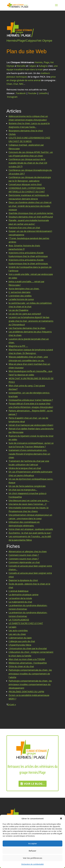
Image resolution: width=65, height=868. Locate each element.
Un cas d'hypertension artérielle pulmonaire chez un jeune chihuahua (30, 473)
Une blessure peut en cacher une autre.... (29, 501)
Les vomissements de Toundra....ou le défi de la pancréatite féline (30, 538)
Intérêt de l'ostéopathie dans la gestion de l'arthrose (30, 269)
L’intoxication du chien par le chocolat (28, 648)
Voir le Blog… (34, 784)
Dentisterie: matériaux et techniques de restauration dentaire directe (29, 197)
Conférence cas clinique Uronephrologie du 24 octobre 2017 (30, 172)
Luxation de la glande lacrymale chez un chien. (29, 341)
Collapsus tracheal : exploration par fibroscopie (26, 147)
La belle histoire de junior (21, 299)
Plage (46, 62)
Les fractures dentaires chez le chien (27, 328)
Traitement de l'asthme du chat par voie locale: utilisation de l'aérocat (29, 463)
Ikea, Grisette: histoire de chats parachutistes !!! (24, 247)
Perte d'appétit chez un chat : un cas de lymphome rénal (28, 420)
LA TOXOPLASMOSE (19, 620)
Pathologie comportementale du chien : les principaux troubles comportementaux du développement (30, 684)
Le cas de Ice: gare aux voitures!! (25, 314)
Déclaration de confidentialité (32, 864)
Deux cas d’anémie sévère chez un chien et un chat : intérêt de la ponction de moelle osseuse (30, 206)
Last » (13, 704)
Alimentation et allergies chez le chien (28, 551)
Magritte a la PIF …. (18, 346)
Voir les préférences (33, 858)
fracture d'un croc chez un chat (24, 228)
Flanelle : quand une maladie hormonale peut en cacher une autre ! (29, 222)
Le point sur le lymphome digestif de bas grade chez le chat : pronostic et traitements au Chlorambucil (31, 321)
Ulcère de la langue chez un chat (25, 468)
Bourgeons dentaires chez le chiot (26, 131)
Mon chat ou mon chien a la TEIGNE (27, 659)
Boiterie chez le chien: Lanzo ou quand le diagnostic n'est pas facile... (29, 125)
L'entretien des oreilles (20, 296)
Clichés (12, 134)
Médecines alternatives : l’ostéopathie (28, 663)
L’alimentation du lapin (20, 638)
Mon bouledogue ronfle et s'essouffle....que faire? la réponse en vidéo (30, 373)
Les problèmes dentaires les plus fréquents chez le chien (30, 333)
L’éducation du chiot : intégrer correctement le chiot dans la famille (31, 654)
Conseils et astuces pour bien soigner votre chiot (30, 575)
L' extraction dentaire (19, 292)
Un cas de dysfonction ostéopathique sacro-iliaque (31, 481)
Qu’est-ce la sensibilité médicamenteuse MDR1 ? (29, 697)
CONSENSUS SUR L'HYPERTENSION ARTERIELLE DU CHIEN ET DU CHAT (27, 190)
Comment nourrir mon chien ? (24, 555)
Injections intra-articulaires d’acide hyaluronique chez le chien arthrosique (28, 254)
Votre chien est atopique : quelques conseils (31, 529)
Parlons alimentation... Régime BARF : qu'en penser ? (31, 412)
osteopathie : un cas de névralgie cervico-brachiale (29, 395)
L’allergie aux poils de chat (22, 641)
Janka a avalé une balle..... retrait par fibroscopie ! (26, 283)
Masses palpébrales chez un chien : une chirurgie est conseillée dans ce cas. (28, 359)
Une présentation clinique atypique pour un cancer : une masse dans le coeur (30, 517)
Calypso (32, 66)
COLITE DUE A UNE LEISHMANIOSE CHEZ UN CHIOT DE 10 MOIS (29, 140)
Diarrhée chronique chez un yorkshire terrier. (31, 213)
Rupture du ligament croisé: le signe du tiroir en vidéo (31, 438)
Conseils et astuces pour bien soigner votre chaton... (30, 568)
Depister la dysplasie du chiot (23, 580)
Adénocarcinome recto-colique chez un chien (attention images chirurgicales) (28, 118)
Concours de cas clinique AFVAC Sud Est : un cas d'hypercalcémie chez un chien (31, 154)
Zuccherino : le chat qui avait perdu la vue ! (30, 533)
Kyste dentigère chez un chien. (24, 289)
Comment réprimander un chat (24, 562)
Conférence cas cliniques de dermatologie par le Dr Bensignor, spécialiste (30, 179)
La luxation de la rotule (20, 598)
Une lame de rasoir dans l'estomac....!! (27, 504)
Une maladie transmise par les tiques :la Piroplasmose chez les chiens (29, 509)
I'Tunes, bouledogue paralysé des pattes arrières (29, 240)
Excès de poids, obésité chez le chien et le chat (29, 586)
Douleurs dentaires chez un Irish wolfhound (31, 217)
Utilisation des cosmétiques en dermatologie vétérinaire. (24, 524)
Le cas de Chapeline (18, 310)
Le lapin (12, 627)
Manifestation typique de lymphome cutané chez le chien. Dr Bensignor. (31, 351)
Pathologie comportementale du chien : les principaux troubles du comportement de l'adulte (30, 674)
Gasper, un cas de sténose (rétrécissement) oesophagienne (30, 233)
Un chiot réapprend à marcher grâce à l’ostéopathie (27, 495)
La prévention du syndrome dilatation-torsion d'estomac (28, 607)
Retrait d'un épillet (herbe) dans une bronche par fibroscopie (31, 430)
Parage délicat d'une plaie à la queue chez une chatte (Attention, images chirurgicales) (31, 405)
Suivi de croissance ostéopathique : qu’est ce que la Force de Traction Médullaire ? (31, 445)
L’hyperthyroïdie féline (20, 645)
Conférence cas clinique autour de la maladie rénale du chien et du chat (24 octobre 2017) (28, 163)
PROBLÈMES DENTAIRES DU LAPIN (26, 692)
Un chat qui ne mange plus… (23, 490)
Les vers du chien (17, 634)
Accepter (33, 843)
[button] (61, 818)
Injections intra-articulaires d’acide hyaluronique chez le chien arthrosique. (28, 262)
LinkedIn (43, 93)
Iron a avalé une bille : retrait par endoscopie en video (31, 276)
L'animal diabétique (19, 591)
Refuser (32, 851)
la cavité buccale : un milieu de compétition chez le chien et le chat (30, 305)
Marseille (21, 66)
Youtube (32, 93)
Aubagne (43, 66)
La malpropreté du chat (20, 602)
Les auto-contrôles (18, 630)
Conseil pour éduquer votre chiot (25, 184)
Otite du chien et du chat (21, 666)
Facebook (21, 93)
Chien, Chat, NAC (15, 84)
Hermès (39, 62)
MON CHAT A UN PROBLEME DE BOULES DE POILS (31, 380)
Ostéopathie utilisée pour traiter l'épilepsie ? (31, 400)
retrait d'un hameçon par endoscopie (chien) (31, 425)
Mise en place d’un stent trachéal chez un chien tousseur (29, 366)
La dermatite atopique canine (23, 595)
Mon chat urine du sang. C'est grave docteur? (27, 387)
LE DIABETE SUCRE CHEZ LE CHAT (26, 623)
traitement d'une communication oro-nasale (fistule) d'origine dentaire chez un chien (29, 454)
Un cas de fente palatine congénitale (27, 486)
